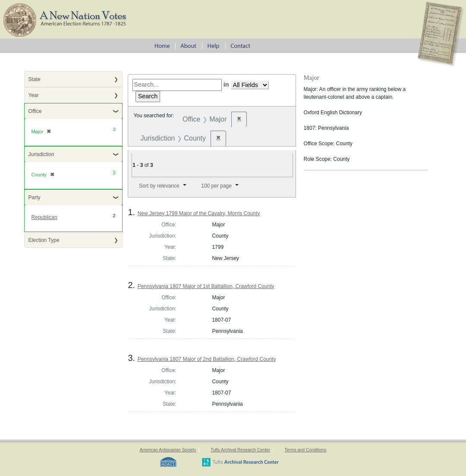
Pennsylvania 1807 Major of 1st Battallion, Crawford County (206, 286)
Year (34, 95)
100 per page (216, 186)
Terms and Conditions (305, 450)
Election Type (44, 240)
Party (35, 197)
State (35, 79)
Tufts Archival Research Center (240, 450)
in (226, 85)
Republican (44, 217)
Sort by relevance (159, 186)
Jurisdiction (41, 154)
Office (35, 111)
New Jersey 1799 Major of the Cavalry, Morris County (199, 213)
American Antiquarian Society (168, 450)
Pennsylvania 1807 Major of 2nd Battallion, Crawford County (207, 359)
